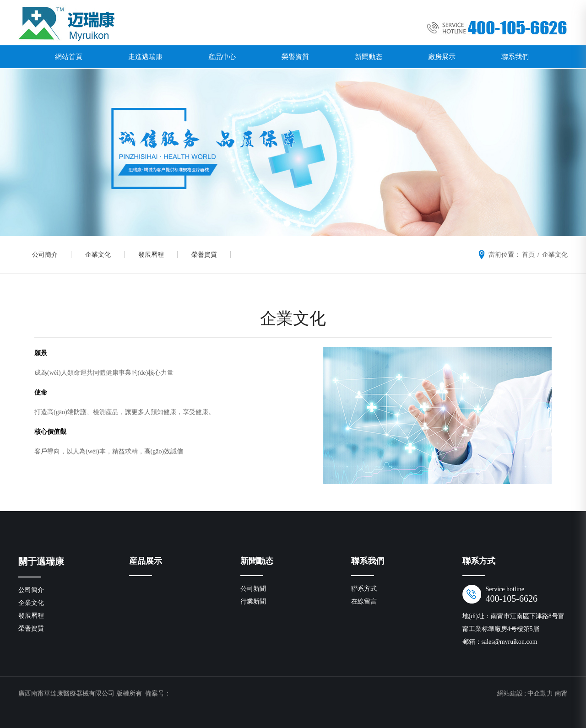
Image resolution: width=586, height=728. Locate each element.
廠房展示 (442, 57)
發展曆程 (151, 255)
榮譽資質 (295, 57)
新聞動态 (369, 57)
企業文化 (98, 255)
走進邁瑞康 (145, 57)
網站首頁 (69, 57)
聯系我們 (515, 57)
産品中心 (222, 57)
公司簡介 (45, 255)
